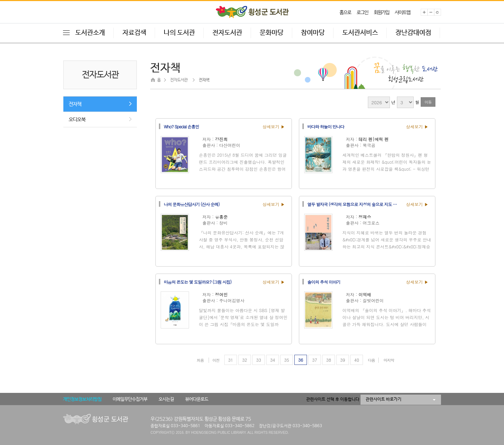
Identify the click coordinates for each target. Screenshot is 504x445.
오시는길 (166, 399)
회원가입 (381, 13)
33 (259, 360)
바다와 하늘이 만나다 (326, 126)
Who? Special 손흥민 (181, 126)
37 (315, 360)
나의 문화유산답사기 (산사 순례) (192, 204)
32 (245, 360)
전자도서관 (227, 33)
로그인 (362, 13)
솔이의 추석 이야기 (324, 282)
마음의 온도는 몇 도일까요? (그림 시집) (198, 282)
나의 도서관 (179, 33)
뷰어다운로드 (197, 399)
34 (273, 360)
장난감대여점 (413, 33)
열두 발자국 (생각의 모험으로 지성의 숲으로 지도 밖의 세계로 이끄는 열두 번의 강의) (355, 204)
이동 (428, 102)
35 (287, 360)
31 (231, 360)
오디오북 (77, 119)
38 (329, 360)
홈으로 (345, 13)
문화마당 (272, 33)
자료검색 (134, 33)
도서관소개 (90, 33)
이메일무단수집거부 (130, 399)
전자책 (75, 104)
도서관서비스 (360, 33)
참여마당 (313, 33)
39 (343, 360)
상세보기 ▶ (274, 126)
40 (357, 360)
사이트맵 (402, 13)
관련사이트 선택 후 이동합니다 (333, 400)
